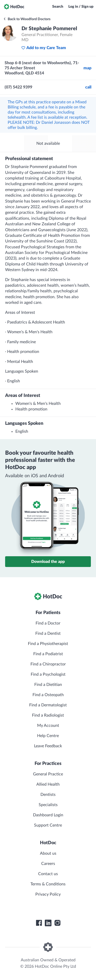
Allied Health (48, 784)
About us (48, 853)
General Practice (48, 774)
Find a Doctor (48, 623)
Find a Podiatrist (48, 654)
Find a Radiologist (48, 715)
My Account (48, 726)
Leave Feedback (48, 746)
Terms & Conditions (48, 884)
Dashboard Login (48, 815)
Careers (48, 864)
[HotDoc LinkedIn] (48, 923)
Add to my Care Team (44, 48)
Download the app (48, 562)
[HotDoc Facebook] (39, 923)
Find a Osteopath (48, 695)
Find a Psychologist (48, 674)
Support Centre (48, 825)
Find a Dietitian (48, 685)
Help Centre (48, 736)
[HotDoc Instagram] (57, 923)
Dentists (48, 795)
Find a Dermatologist (48, 705)
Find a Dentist (48, 633)
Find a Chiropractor (48, 664)
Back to (27, 19)
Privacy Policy (48, 894)
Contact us (48, 874)
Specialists (48, 805)
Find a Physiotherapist (48, 644)
